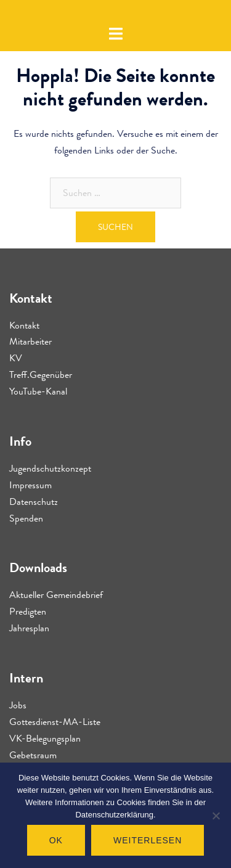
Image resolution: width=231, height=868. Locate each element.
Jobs (18, 705)
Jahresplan (29, 628)
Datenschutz (34, 502)
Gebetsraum (33, 755)
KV (16, 358)
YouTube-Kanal (38, 391)
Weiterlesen (148, 840)
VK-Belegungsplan (45, 738)
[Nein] (216, 816)
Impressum (30, 485)
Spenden (26, 518)
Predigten (28, 611)
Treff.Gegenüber (41, 375)
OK (56, 840)
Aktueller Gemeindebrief (56, 595)
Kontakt (24, 325)
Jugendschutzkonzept (50, 468)
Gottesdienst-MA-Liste (55, 722)
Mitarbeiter (30, 341)
